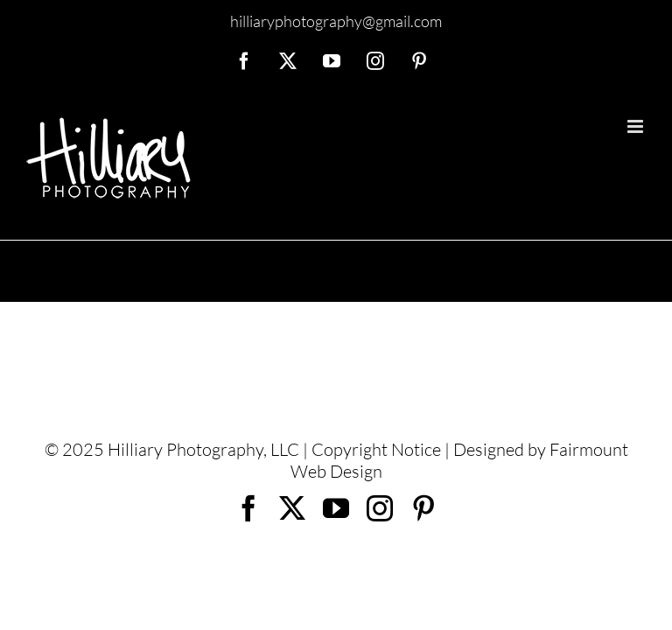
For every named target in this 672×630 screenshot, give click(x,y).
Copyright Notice (376, 449)
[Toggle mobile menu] (637, 126)
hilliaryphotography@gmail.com (336, 21)
